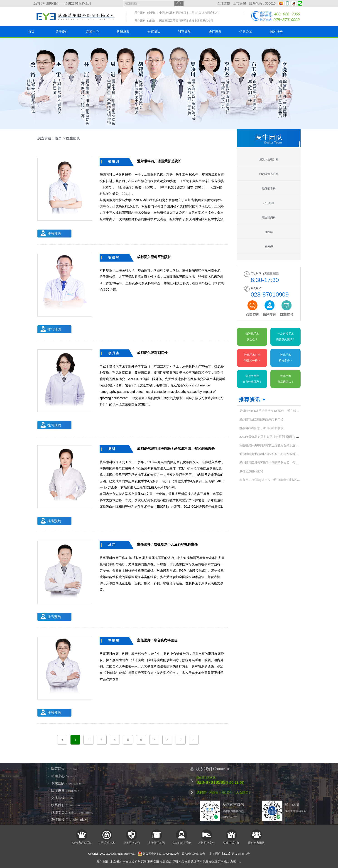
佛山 (227, 862)
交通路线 (62, 798)
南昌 (181, 862)
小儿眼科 (269, 203)
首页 (31, 32)
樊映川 (114, 161)
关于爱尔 (62, 32)
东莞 (233, 862)
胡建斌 (114, 257)
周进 (112, 449)
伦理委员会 (72, 812)
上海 (132, 862)
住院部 (269, 232)
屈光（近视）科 (269, 159)
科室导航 (184, 32)
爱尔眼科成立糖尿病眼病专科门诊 (261, 419)
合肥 (187, 862)
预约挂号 (276, 32)
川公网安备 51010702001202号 (158, 854)
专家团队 (154, 32)
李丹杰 (114, 353)
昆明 (175, 862)
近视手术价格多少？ (286, 358)
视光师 (269, 247)
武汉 (193, 862)
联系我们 (66, 805)
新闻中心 (93, 32)
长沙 (119, 862)
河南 (221, 862)
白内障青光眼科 (269, 174)
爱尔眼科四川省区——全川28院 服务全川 (62, 3)
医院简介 (65, 769)
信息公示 (246, 32)
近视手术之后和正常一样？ (252, 358)
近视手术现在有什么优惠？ (252, 379)
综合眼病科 (269, 218)
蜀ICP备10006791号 (193, 854)
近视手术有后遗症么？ (286, 379)
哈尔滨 (213, 862)
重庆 (150, 862)
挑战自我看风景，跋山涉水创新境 (261, 428)
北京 (113, 862)
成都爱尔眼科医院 (251, 471)
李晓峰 (114, 640)
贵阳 (156, 862)
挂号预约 (54, 234)
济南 (200, 862)
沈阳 (206, 862)
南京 (169, 862)
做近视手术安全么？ (252, 337)
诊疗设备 (215, 32)
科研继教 (123, 32)
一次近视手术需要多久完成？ (286, 337)
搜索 (179, 4)
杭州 (163, 862)
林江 (112, 545)
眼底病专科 (269, 188)
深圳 (144, 862)
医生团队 (73, 138)
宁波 (125, 862)
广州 (138, 862)
